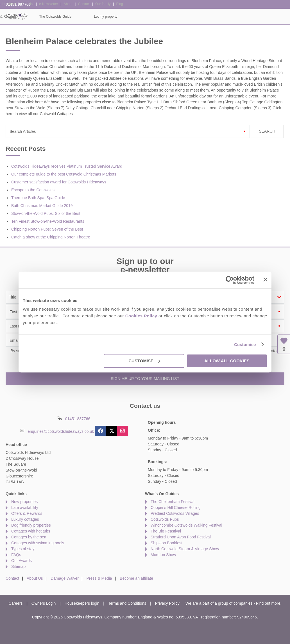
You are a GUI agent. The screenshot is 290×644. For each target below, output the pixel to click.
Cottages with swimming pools (38, 543)
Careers (16, 603)
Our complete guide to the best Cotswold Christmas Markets (64, 174)
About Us (35, 578)
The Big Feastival (166, 531)
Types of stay (23, 549)
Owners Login (44, 603)
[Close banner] (265, 279)
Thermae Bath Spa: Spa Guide (38, 198)
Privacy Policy (167, 603)
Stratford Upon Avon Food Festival (181, 537)
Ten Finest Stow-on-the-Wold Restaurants (48, 221)
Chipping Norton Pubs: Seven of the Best (47, 229)
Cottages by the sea (29, 537)
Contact (12, 578)
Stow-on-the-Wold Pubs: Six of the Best (46, 213)
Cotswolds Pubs (165, 519)
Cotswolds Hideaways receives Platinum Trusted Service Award (67, 166)
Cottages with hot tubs (31, 531)
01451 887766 (18, 4)
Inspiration (121, 17)
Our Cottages (81, 17)
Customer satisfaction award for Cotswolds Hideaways (59, 182)
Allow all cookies (227, 361)
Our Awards (21, 561)
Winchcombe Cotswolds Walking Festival (186, 525)
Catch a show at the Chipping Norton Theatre (51, 237)
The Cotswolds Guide (217, 17)
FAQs (16, 555)
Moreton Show (163, 555)
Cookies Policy (141, 316)
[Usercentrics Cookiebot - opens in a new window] (230, 280)
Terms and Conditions (127, 603)
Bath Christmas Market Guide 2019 (42, 206)
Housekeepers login (82, 603)
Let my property (267, 17)
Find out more (268, 603)
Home (44, 17)
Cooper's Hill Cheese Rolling (176, 508)
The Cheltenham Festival (173, 502)
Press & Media (99, 578)
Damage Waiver (65, 578)
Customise (245, 344)
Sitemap (18, 566)
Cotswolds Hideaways (17, 16)
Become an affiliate (136, 578)
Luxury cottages (25, 519)
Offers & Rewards (165, 17)
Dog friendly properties (31, 525)
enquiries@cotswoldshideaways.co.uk (61, 431)
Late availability (25, 508)
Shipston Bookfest (166, 543)
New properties (24, 502)
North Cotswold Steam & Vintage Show (185, 549)
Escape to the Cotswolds (33, 190)
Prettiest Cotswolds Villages (175, 513)
